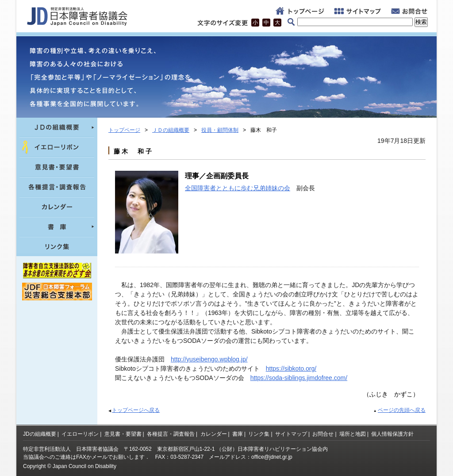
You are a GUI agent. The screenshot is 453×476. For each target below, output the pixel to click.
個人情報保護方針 (392, 434)
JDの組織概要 (40, 434)
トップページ (124, 130)
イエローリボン (80, 434)
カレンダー (214, 434)
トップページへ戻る (136, 410)
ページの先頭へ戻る (402, 410)
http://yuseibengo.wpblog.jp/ (209, 359)
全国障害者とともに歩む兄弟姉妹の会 (238, 188)
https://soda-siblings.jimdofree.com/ (299, 378)
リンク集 (259, 434)
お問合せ (323, 434)
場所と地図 (353, 434)
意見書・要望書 (123, 434)
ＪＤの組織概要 (171, 130)
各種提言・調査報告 (171, 434)
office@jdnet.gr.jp (272, 457)
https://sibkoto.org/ (291, 369)
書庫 (238, 434)
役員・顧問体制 (220, 130)
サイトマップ (291, 434)
